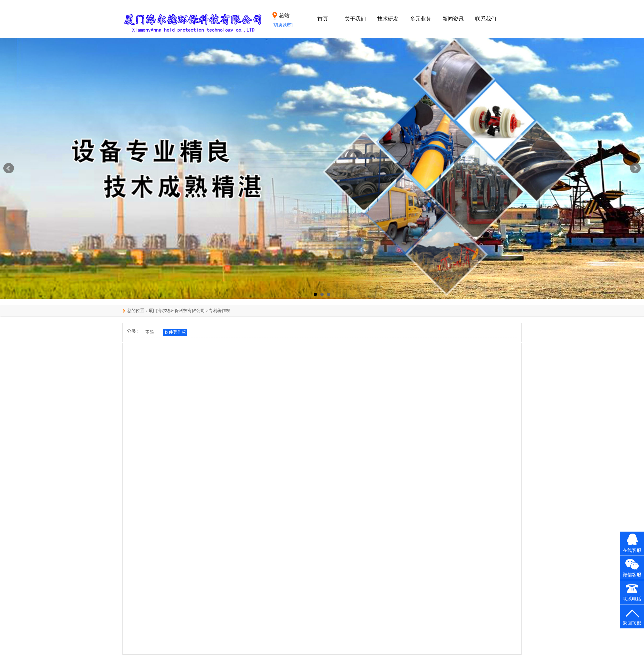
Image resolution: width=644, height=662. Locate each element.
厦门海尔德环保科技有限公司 (177, 311)
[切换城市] (283, 25)
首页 (323, 19)
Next (635, 168)
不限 (150, 332)
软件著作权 (175, 332)
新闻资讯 (453, 19)
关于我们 (355, 19)
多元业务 (420, 19)
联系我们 (486, 19)
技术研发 (388, 19)
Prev (9, 168)
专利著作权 (219, 311)
